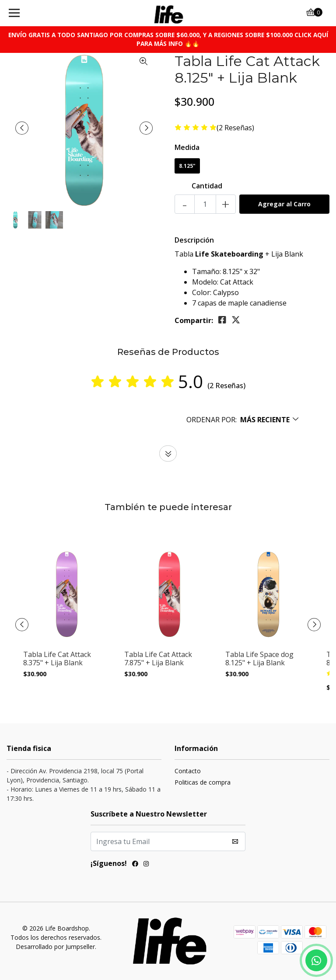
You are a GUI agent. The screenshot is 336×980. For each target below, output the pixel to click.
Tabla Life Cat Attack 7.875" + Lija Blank (158, 659)
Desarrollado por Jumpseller (55, 947)
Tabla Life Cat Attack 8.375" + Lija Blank (57, 659)
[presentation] (22, 128)
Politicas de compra (203, 782)
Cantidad (207, 186)
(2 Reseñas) (235, 128)
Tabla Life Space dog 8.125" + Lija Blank (259, 659)
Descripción (194, 240)
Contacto (188, 771)
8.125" (187, 166)
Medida (187, 147)
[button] (243, 420)
